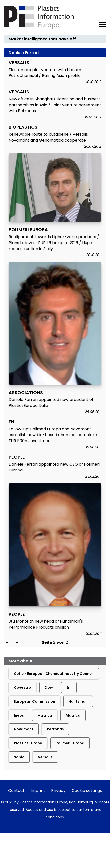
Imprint (38, 790)
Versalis (45, 757)
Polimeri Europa (70, 743)
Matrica (45, 715)
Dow (49, 687)
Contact (16, 790)
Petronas (55, 729)
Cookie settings (87, 790)
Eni (69, 687)
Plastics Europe (28, 743)
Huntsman (78, 701)
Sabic (19, 757)
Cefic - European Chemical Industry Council (54, 674)
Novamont (24, 729)
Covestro (23, 687)
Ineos (19, 715)
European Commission (35, 701)
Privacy (58, 790)
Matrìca (73, 715)
